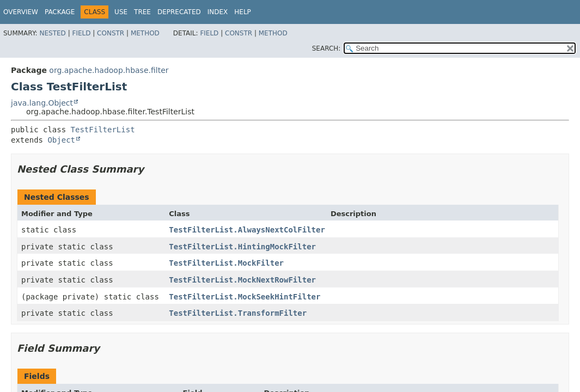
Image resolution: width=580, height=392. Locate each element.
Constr (111, 33)
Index (218, 12)
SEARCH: (326, 48)
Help (243, 12)
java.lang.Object (42, 103)
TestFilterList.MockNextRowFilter (242, 280)
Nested (52, 33)
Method (145, 33)
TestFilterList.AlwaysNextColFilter (247, 230)
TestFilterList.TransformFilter (238, 313)
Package (60, 12)
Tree (142, 12)
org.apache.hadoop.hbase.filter (109, 70)
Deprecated (179, 12)
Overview (21, 12)
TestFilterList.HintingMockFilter (242, 247)
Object (61, 140)
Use (121, 12)
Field (81, 33)
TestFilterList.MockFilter (226, 263)
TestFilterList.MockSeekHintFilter (245, 297)
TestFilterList (103, 130)
